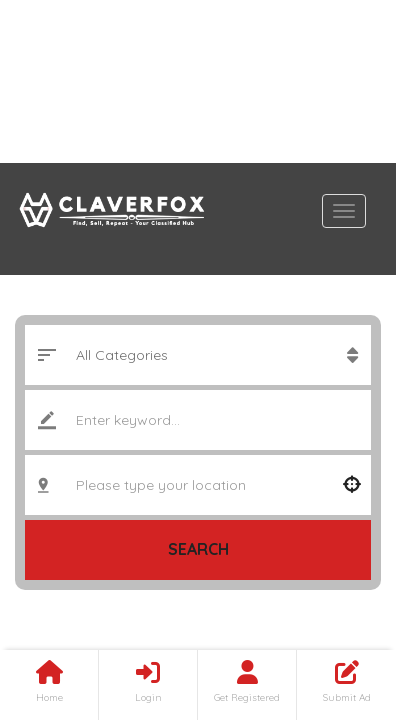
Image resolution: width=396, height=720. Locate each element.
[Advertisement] (198, 81)
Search (198, 549)
